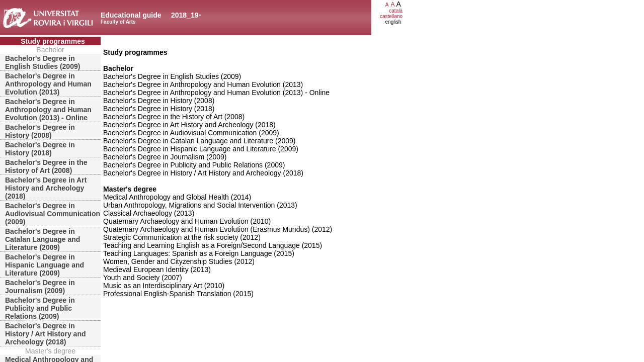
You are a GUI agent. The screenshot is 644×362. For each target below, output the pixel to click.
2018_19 (185, 15)
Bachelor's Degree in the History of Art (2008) (46, 166)
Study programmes (53, 41)
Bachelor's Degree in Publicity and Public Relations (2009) (40, 308)
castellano (391, 16)
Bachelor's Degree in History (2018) (40, 149)
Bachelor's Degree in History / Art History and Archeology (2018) (46, 334)
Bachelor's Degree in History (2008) (40, 131)
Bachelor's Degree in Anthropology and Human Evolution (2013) (48, 84)
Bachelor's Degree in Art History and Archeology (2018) (46, 188)
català (396, 11)
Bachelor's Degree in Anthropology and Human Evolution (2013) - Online (48, 110)
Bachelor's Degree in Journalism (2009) (40, 287)
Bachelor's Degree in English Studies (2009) (43, 62)
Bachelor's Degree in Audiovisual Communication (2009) (53, 214)
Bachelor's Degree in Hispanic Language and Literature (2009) (45, 265)
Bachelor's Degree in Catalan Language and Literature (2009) (43, 239)
